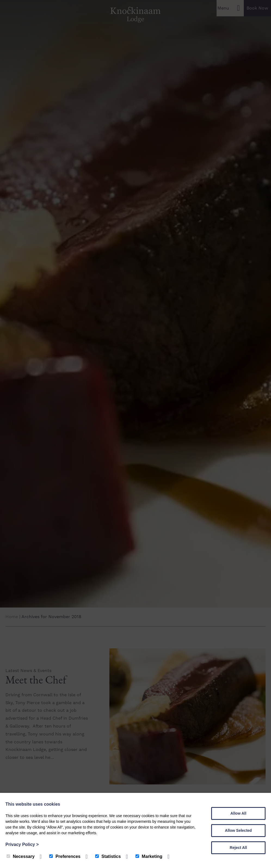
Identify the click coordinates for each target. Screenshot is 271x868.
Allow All (238, 813)
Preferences (65, 856)
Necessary (21, 856)
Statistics (108, 856)
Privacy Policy (22, 844)
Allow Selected (238, 830)
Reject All (238, 848)
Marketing (149, 856)
